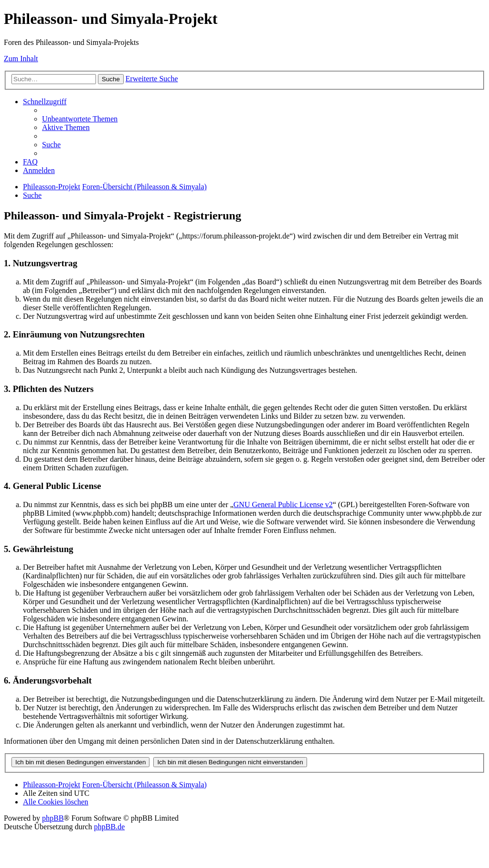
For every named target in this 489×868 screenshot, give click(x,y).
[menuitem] (80, 119)
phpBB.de (109, 827)
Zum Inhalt (21, 59)
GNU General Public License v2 (283, 505)
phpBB (53, 818)
